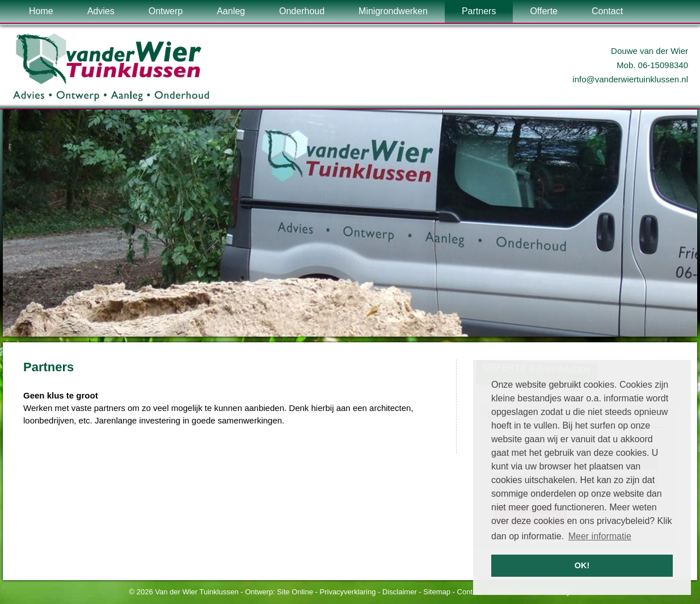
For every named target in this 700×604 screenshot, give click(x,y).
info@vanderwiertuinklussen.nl (630, 79)
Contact (470, 592)
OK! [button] (582, 565)
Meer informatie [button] (600, 536)
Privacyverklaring (348, 592)
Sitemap (437, 592)
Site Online (295, 592)
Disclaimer (400, 592)
